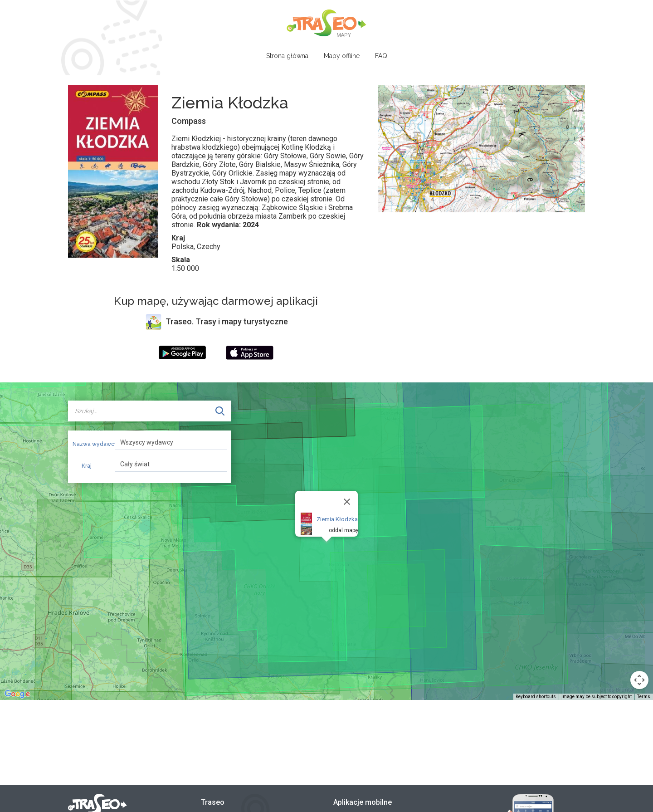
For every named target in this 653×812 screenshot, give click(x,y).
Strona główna (287, 56)
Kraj (87, 466)
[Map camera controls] (639, 680)
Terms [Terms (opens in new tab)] (644, 697)
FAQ (381, 56)
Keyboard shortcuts (536, 697)
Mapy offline (342, 56)
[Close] (347, 502)
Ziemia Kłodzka (337, 519)
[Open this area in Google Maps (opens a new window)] (17, 694)
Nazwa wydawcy (90, 444)
